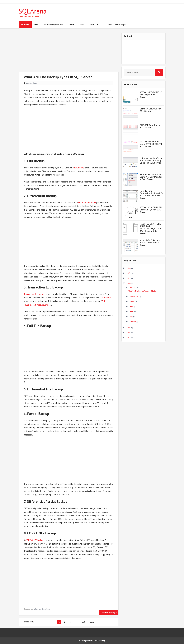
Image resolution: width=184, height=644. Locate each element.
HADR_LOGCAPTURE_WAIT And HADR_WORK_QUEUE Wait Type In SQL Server (151, 229)
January (133, 322)
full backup (79, 168)
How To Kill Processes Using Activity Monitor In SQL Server (151, 177)
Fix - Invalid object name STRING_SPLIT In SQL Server (151, 144)
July (131, 306)
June (132, 311)
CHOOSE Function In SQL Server (150, 126)
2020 (129, 283)
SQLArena (33, 11)
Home (25, 24)
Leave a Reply (32, 83)
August (133, 301)
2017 (129, 338)
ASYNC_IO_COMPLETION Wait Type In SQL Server (151, 210)
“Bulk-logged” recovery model (38, 305)
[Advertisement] (69, 52)
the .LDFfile (106, 298)
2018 (129, 333)
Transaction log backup (34, 294)
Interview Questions (53, 24)
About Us (94, 24)
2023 (129, 273)
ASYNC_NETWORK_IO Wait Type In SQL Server (151, 95)
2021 (129, 278)
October (133, 288)
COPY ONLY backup (34, 540)
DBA (36, 24)
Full (104, 301)
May (131, 317)
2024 (129, 268)
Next (83, 622)
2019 (129, 328)
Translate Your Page (116, 24)
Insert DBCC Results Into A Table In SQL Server (150, 243)
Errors (71, 24)
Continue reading (109, 613)
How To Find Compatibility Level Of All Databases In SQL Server (151, 195)
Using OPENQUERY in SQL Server (150, 110)
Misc (82, 24)
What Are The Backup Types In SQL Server (58, 77)
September (134, 296)
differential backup (87, 203)
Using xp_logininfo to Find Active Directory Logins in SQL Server (151, 161)
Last (92, 622)
